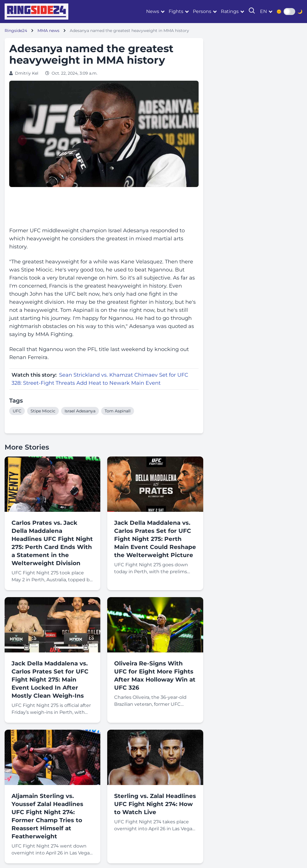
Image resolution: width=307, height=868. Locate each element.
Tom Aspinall (118, 411)
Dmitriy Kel (27, 73)
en (263, 11)
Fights (176, 11)
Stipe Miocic (43, 411)
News (153, 11)
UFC (17, 411)
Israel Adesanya (80, 411)
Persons (202, 11)
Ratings (230, 11)
